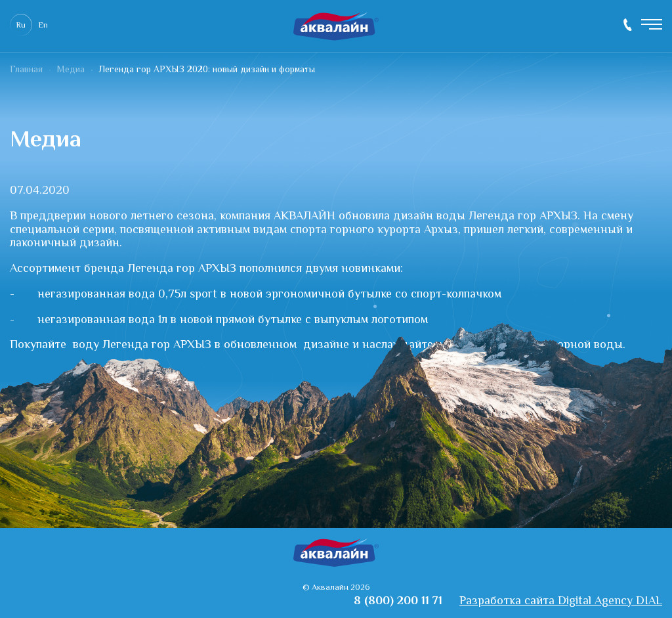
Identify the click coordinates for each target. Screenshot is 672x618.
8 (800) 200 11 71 (628, 25)
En (43, 26)
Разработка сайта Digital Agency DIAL (561, 602)
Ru (21, 26)
